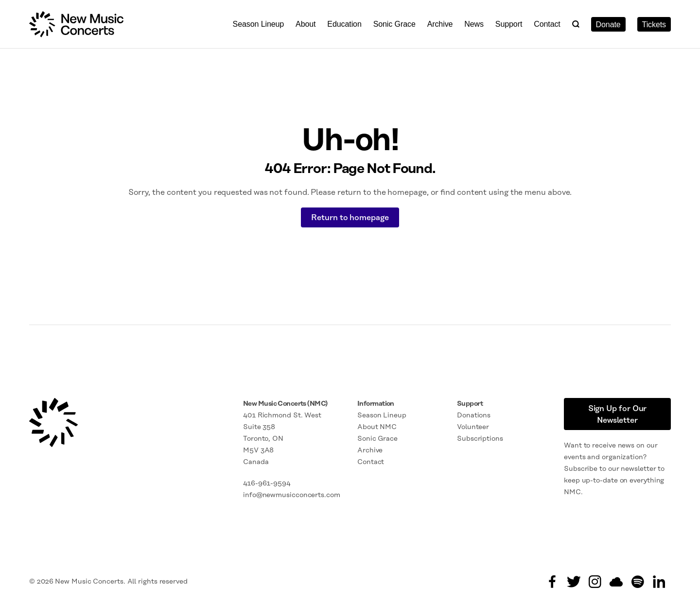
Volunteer (473, 427)
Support (509, 24)
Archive (440, 24)
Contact (547, 24)
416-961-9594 (267, 483)
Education (344, 24)
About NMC (377, 427)
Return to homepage (350, 218)
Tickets (654, 25)
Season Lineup (259, 24)
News (474, 24)
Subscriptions (480, 439)
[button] (576, 24)
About (306, 24)
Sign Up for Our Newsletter (618, 414)
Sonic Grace (394, 24)
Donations (474, 415)
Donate (608, 25)
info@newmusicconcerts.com (292, 495)
